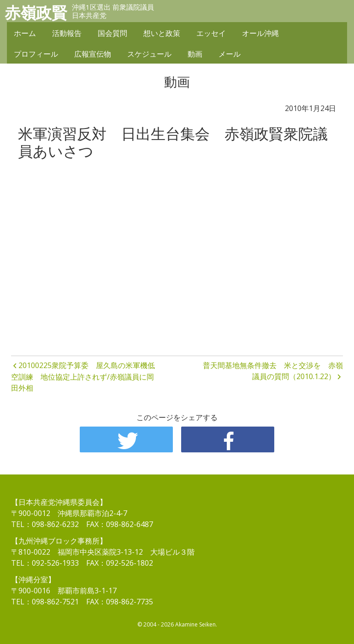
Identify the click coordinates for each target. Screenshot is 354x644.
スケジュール (149, 54)
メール (230, 54)
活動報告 (67, 33)
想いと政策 (162, 33)
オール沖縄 (260, 33)
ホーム (25, 33)
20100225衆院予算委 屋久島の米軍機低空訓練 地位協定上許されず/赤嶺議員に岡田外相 (83, 377)
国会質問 (112, 33)
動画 (195, 54)
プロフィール (36, 54)
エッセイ (211, 33)
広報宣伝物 (93, 54)
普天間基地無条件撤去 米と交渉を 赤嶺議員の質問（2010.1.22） (273, 371)
